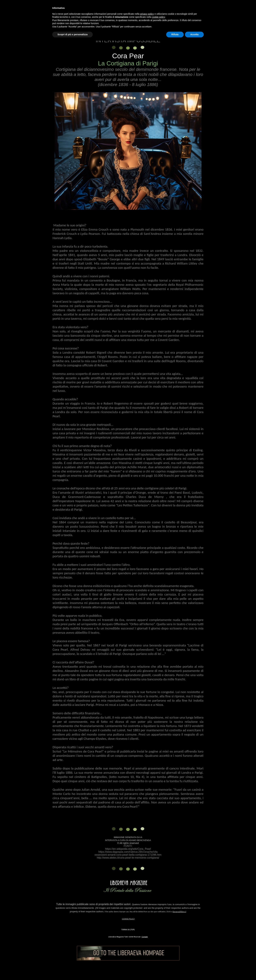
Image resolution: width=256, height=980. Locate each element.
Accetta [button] (194, 34)
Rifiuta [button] (175, 34)
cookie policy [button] (158, 17)
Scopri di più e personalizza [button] (72, 34)
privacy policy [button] (147, 14)
